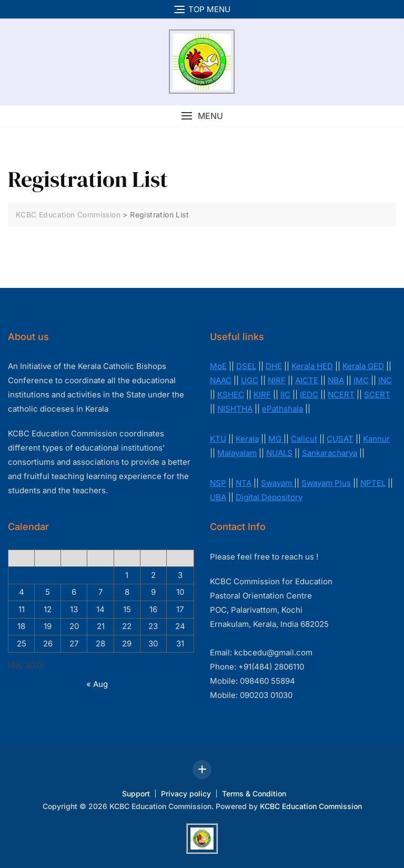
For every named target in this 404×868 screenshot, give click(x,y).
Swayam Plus (326, 483)
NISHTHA (235, 409)
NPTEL (373, 483)
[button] (202, 116)
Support (136, 794)
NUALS (279, 453)
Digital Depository (269, 497)
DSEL (246, 366)
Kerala (247, 439)
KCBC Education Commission (311, 806)
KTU (218, 439)
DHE (274, 366)
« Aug (97, 684)
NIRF (277, 380)
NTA (244, 483)
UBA (218, 497)
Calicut (304, 439)
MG (276, 439)
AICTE (307, 380)
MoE (218, 366)
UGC (250, 380)
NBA (336, 380)
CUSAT (340, 439)
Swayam (277, 483)
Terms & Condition (254, 794)
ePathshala (282, 409)
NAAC (221, 380)
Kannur (376, 439)
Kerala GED (363, 366)
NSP (218, 483)
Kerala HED (312, 366)
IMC (361, 380)
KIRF (262, 395)
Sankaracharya (330, 453)
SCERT (377, 395)
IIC (285, 395)
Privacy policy (186, 794)
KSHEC (231, 395)
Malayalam (237, 453)
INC (385, 380)
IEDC (309, 395)
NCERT (341, 395)
